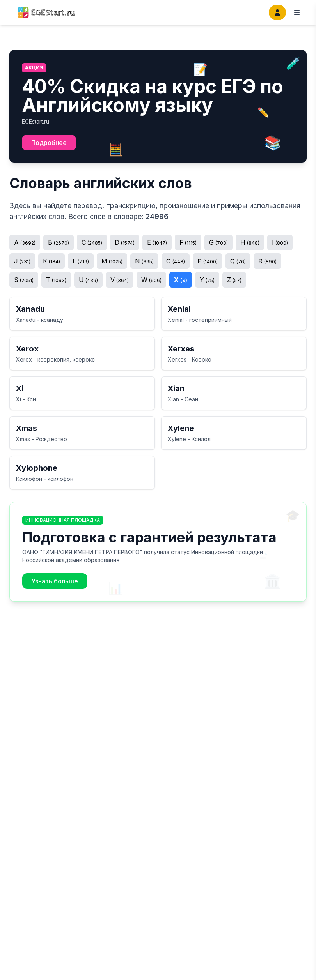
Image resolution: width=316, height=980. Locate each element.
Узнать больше (55, 581)
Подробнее (49, 143)
